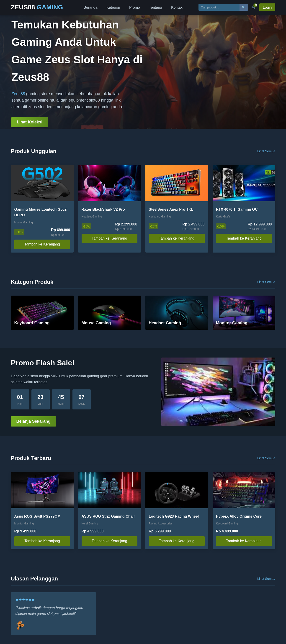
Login (267, 7)
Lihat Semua (266, 151)
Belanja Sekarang (33, 421)
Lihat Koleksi (30, 122)
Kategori (113, 7)
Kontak (177, 7)
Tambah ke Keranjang (42, 244)
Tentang (156, 7)
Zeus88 (18, 94)
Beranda (91, 7)
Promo (135, 7)
